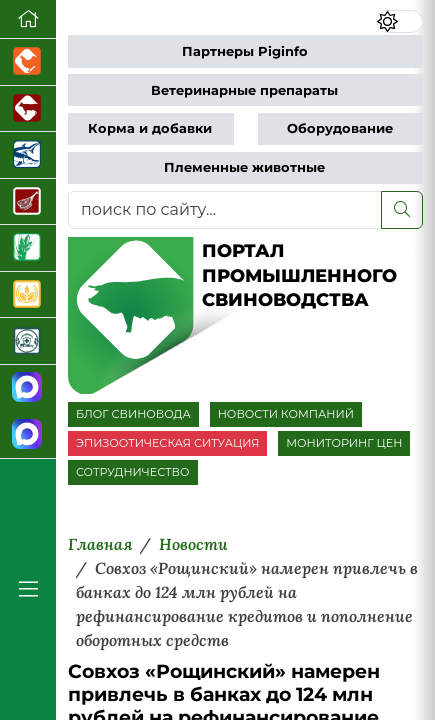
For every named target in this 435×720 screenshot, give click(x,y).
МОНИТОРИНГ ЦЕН (344, 443)
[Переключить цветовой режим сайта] (399, 21)
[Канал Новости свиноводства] (28, 388)
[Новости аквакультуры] (28, 155)
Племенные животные (244, 167)
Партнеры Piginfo (245, 51)
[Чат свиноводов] (28, 434)
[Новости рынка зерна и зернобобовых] (28, 248)
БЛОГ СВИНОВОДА (133, 414)
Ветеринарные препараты (244, 90)
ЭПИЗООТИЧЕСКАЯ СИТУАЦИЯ (167, 443)
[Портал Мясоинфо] (28, 202)
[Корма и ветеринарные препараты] (28, 341)
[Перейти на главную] (28, 19)
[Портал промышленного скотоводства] (28, 109)
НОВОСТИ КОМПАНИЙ (286, 414)
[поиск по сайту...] (225, 210)
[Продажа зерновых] (28, 295)
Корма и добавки (150, 128)
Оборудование (340, 128)
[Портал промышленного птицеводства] (28, 62)
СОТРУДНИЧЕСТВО (133, 472)
